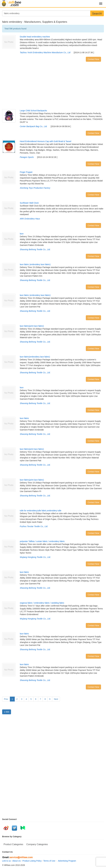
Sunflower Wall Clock (29, 203)
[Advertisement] (53, 86)
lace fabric (24, 418)
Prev (6, 699)
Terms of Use (49, 861)
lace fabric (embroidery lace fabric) (35, 264)
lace (22, 234)
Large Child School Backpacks (33, 111)
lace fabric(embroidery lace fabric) (35, 357)
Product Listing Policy (32, 861)
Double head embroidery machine (35, 37)
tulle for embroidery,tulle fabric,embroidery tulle (41, 511)
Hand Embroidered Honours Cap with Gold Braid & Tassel (46, 141)
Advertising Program (67, 861)
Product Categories (13, 844)
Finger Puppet (26, 172)
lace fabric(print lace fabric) (32, 326)
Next (56, 699)
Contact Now (93, 59)
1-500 (7, 712)
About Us (17, 861)
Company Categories (37, 844)
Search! (97, 14)
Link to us (6, 861)
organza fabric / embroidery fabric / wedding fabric (42, 603)
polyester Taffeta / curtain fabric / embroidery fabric (42, 541)
